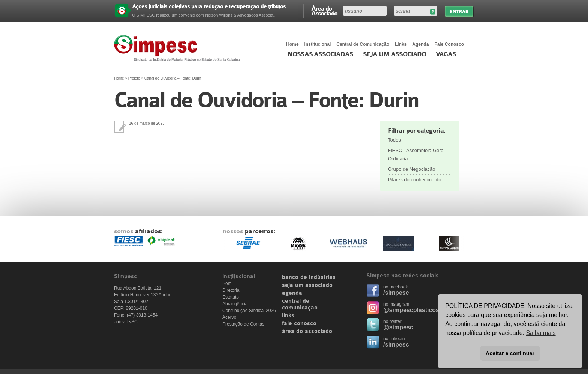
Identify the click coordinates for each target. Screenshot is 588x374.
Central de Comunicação (363, 44)
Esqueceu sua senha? (433, 12)
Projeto (134, 78)
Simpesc (179, 48)
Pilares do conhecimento (414, 180)
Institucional (318, 44)
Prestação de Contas (243, 324)
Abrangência (235, 304)
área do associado (307, 332)
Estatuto (231, 297)
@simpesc (398, 327)
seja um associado (307, 285)
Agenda (420, 44)
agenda (292, 293)
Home (292, 44)
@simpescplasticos (411, 310)
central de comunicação (300, 305)
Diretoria (231, 290)
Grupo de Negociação (411, 169)
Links (401, 44)
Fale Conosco (449, 44)
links (288, 316)
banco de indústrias (309, 277)
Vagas (446, 54)
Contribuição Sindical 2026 (249, 311)
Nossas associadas (320, 54)
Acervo (229, 317)
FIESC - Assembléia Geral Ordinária (416, 155)
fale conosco (299, 324)
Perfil (227, 284)
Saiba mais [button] (541, 333)
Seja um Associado (395, 54)
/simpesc (396, 293)
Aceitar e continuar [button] (510, 353)
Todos (394, 140)
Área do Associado (324, 11)
